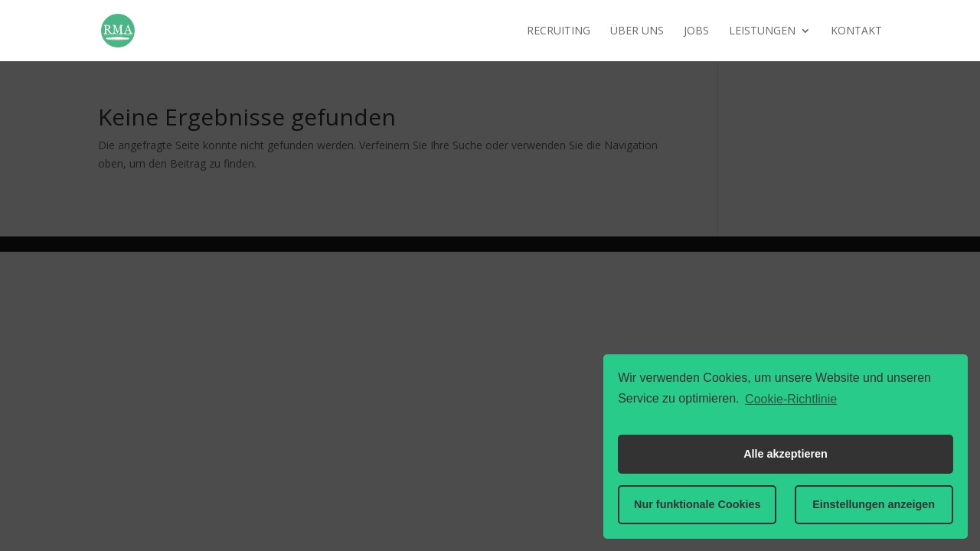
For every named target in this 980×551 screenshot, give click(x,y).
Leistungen (762, 31)
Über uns (637, 31)
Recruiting (559, 31)
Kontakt (856, 31)
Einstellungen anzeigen (874, 504)
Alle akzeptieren (786, 454)
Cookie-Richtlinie (791, 399)
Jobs (696, 31)
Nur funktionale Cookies (697, 504)
